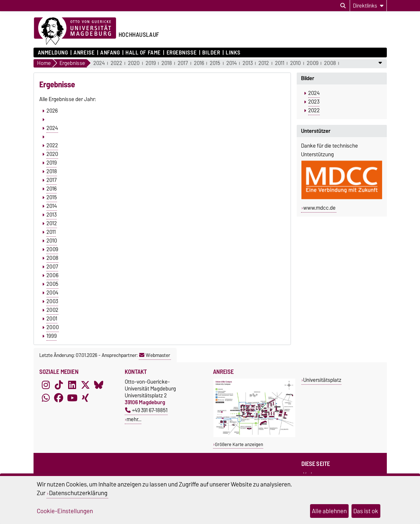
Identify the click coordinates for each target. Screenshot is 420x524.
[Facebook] (59, 398)
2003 (52, 301)
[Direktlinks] (368, 6)
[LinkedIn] (72, 385)
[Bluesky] (99, 385)
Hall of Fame (143, 53)
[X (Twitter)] (85, 385)
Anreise (84, 53)
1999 (52, 336)
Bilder (211, 53)
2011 (280, 63)
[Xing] (85, 398)
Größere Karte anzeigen (239, 444)
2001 (52, 319)
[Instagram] (46, 385)
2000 (53, 327)
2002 (52, 310)
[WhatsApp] (46, 398)
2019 (151, 63)
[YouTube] (72, 398)
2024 (99, 63)
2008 (330, 63)
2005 (52, 284)
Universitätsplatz (322, 380)
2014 (232, 63)
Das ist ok (366, 511)
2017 (183, 63)
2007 (52, 267)
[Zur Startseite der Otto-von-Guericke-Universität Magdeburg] (75, 31)
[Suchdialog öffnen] (343, 6)
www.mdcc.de (319, 208)
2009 (313, 63)
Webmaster (155, 355)
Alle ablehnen (329, 511)
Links (233, 53)
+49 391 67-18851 (146, 410)
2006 (52, 275)
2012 (264, 63)
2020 (134, 63)
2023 (314, 102)
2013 (248, 63)
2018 (167, 63)
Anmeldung (53, 53)
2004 (52, 293)
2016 (199, 63)
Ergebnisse (182, 53)
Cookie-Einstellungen (65, 511)
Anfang (110, 53)
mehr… (134, 419)
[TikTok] (59, 385)
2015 (215, 63)
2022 (116, 63)
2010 (295, 63)
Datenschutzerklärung (78, 493)
